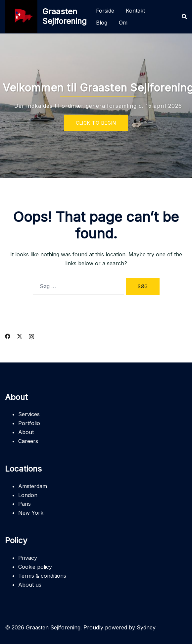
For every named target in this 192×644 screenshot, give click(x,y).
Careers (28, 441)
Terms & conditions (42, 576)
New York (31, 513)
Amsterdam (33, 486)
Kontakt (135, 11)
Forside (105, 11)
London (28, 495)
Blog (102, 23)
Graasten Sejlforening (65, 16)
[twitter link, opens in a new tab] (20, 336)
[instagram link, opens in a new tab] (31, 336)
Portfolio (29, 423)
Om (123, 23)
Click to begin (96, 123)
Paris (24, 504)
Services (29, 414)
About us (30, 585)
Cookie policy (35, 567)
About (26, 432)
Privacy (28, 558)
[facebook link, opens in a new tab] (8, 336)
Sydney (146, 627)
